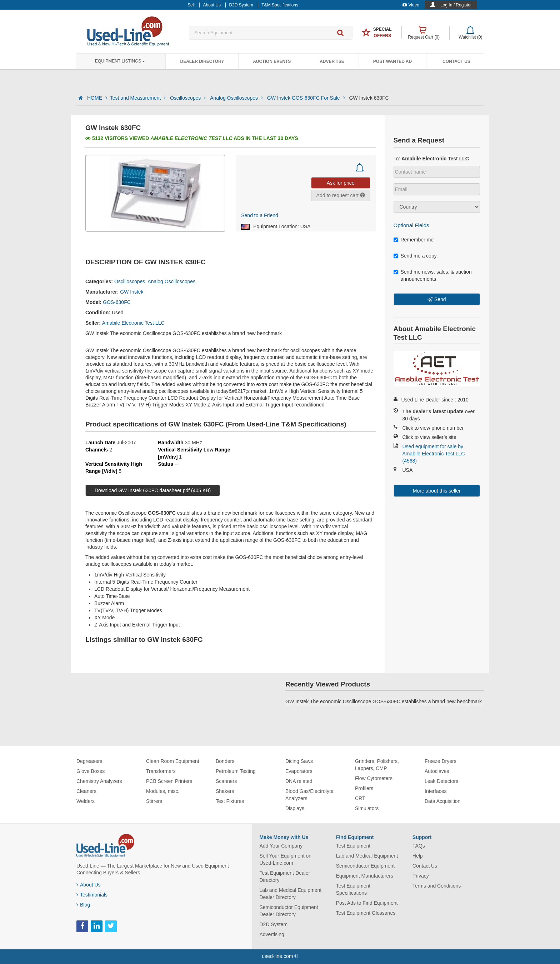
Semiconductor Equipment (365, 866)
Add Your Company (281, 846)
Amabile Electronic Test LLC (133, 323)
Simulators (367, 808)
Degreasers (89, 761)
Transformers (161, 771)
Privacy (421, 876)
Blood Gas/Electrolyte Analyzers (309, 795)
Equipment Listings (120, 61)
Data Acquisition (442, 801)
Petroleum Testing (236, 771)
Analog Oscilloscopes (237, 98)
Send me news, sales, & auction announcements (433, 275)
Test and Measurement (139, 98)
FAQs (419, 846)
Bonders (225, 761)
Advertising (272, 934)
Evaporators (299, 771)
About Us (89, 885)
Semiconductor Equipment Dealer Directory (289, 911)
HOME (97, 98)
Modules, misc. (163, 791)
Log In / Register (456, 5)
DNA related (299, 781)
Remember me (414, 240)
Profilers (364, 788)
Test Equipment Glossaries (366, 913)
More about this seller (437, 491)
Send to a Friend (260, 215)
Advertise (332, 61)
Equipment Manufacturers (365, 876)
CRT (360, 798)
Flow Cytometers (374, 778)
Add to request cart (341, 195)
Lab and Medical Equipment (367, 856)
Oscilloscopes (189, 98)
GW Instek (132, 292)
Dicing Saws (299, 761)
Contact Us (456, 61)
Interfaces (436, 791)
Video (411, 5)
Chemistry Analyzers (99, 781)
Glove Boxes (91, 771)
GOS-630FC (117, 302)
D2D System (274, 924)
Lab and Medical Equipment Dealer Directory (291, 894)
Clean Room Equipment (173, 761)
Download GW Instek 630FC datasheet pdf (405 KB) (153, 490)
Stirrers (154, 801)
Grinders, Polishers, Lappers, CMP (377, 765)
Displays (295, 808)
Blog (83, 905)
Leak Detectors (441, 781)
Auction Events (272, 61)
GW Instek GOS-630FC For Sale (307, 98)
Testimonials (92, 895)
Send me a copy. (416, 256)
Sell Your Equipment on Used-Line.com (286, 859)
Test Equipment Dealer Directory (285, 876)
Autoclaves (437, 771)
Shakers (225, 791)
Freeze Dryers (441, 761)
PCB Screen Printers (169, 781)
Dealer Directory (202, 61)
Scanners (226, 781)
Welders (86, 801)
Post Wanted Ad (392, 61)
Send (440, 299)
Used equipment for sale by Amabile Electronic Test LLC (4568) (434, 454)
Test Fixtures (230, 801)
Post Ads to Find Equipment (367, 903)
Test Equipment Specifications (353, 889)
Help (418, 856)
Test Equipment (353, 846)
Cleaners (86, 791)
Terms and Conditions (437, 886)
